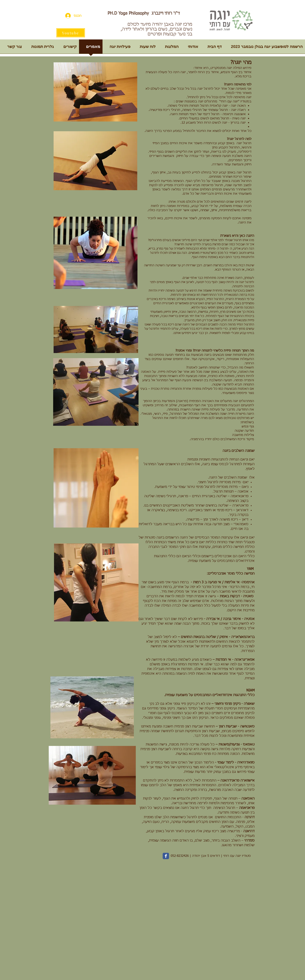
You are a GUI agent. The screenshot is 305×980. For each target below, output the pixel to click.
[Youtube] (71, 33)
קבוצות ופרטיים (162, 34)
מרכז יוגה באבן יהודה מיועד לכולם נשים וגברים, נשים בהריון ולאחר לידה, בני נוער (157, 29)
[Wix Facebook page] (166, 856)
